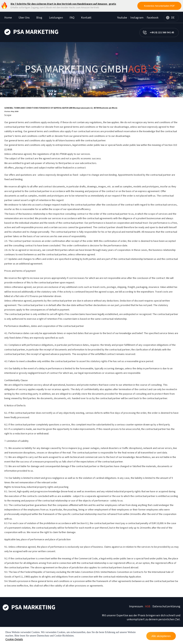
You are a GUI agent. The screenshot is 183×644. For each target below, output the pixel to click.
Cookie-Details (14, 639)
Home (8, 18)
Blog (39, 18)
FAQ (72, 18)
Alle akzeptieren (161, 636)
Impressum (136, 606)
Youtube (122, 18)
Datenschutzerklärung (166, 606)
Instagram (137, 18)
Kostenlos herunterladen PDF (159, 6)
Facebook (153, 18)
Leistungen (56, 18)
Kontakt (86, 18)
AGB (148, 606)
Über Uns (24, 18)
